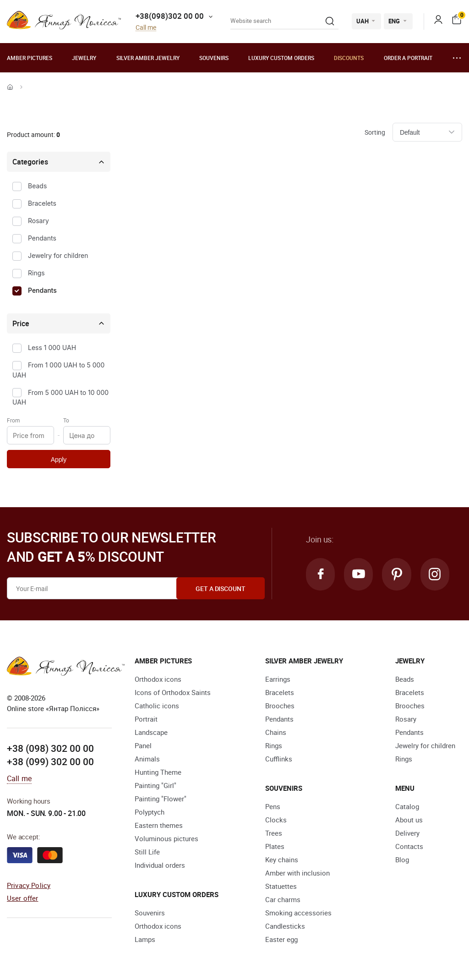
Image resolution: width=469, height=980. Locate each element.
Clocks (276, 820)
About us (409, 820)
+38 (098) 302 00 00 (50, 748)
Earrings (278, 679)
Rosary (38, 221)
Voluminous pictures (166, 838)
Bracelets (42, 203)
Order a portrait (408, 58)
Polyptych (150, 812)
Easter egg (281, 939)
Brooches (280, 706)
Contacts (409, 846)
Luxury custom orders (281, 58)
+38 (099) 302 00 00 (50, 761)
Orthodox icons (158, 679)
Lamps (145, 939)
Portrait (146, 719)
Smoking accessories (298, 913)
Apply (59, 460)
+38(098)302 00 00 (170, 16)
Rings (36, 273)
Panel (143, 745)
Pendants (42, 238)
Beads (37, 186)
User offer (23, 898)
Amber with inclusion (297, 873)
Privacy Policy (29, 885)
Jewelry (84, 58)
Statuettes (281, 886)
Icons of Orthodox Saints (173, 692)
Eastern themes (159, 825)
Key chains (282, 860)
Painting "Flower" (161, 799)
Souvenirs (214, 58)
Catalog (407, 806)
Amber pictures (30, 58)
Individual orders (160, 865)
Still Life (147, 852)
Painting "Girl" (155, 785)
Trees (274, 833)
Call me (146, 28)
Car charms (283, 899)
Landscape (151, 732)
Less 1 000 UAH (52, 348)
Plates (275, 846)
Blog (402, 860)
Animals (147, 759)
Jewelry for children (58, 255)
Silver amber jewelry (148, 58)
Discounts (349, 58)
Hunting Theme (158, 772)
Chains (276, 732)
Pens (273, 806)
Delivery (407, 833)
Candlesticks (285, 926)
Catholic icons (157, 706)
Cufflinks (279, 759)
